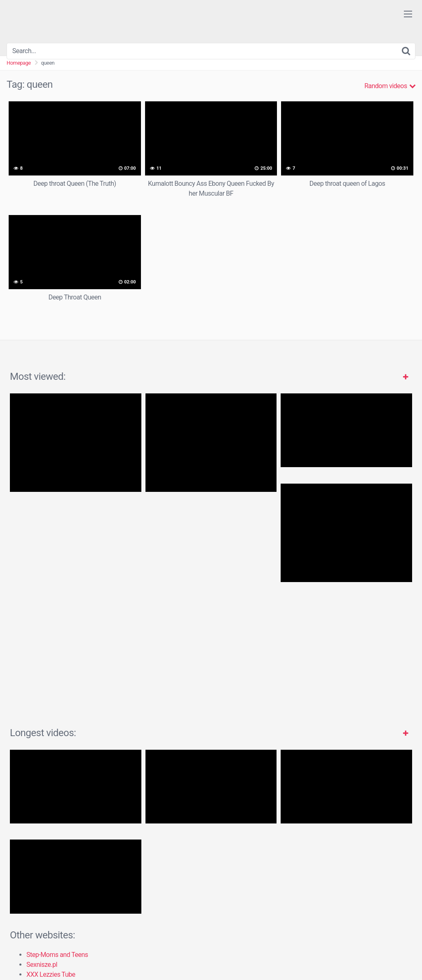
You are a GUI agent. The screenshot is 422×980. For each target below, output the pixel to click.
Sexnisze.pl (42, 965)
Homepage (19, 63)
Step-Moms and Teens (57, 955)
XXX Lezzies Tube (51, 974)
